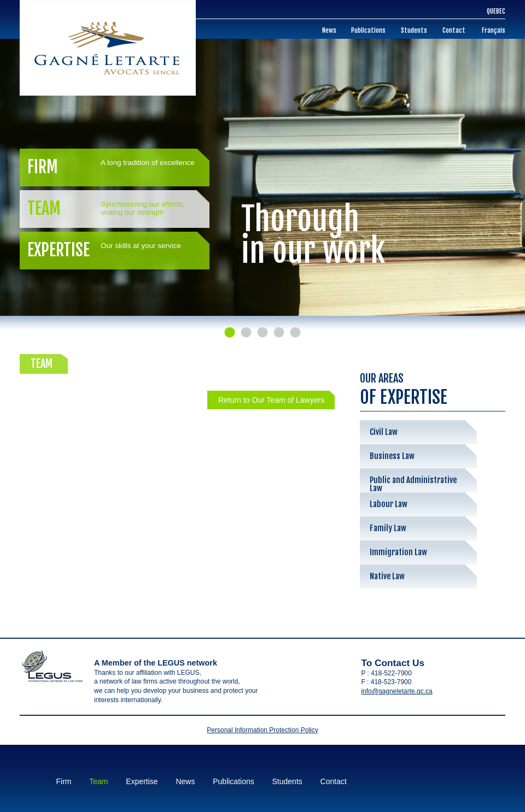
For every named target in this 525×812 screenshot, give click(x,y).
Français (494, 30)
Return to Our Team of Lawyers (271, 400)
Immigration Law (398, 552)
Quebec (496, 11)
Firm (112, 167)
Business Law (392, 456)
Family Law (388, 528)
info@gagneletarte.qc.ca (396, 691)
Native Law (387, 576)
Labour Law (389, 504)
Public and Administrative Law (413, 484)
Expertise (112, 250)
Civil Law (384, 432)
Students (414, 30)
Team (112, 208)
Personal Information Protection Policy (262, 730)
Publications (368, 30)
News (329, 30)
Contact (454, 30)
